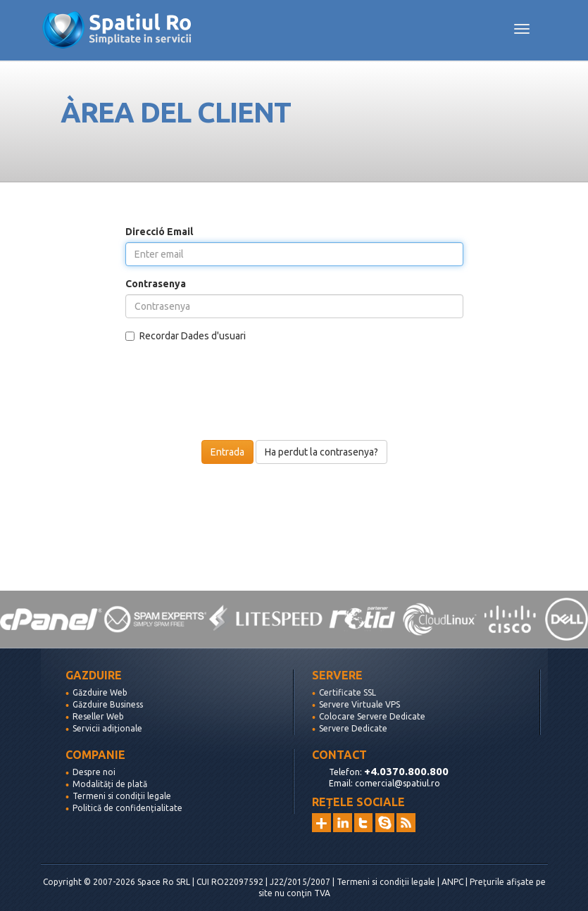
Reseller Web (98, 716)
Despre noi (94, 772)
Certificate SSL (348, 692)
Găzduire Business (108, 704)
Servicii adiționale (107, 728)
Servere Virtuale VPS (359, 704)
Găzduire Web (100, 692)
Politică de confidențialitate (127, 808)
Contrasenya (156, 284)
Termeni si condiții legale (122, 796)
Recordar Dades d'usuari (186, 336)
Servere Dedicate (353, 728)
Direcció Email (159, 232)
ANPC (452, 882)
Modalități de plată (110, 784)
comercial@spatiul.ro (398, 783)
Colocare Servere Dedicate (372, 716)
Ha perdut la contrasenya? (321, 452)
